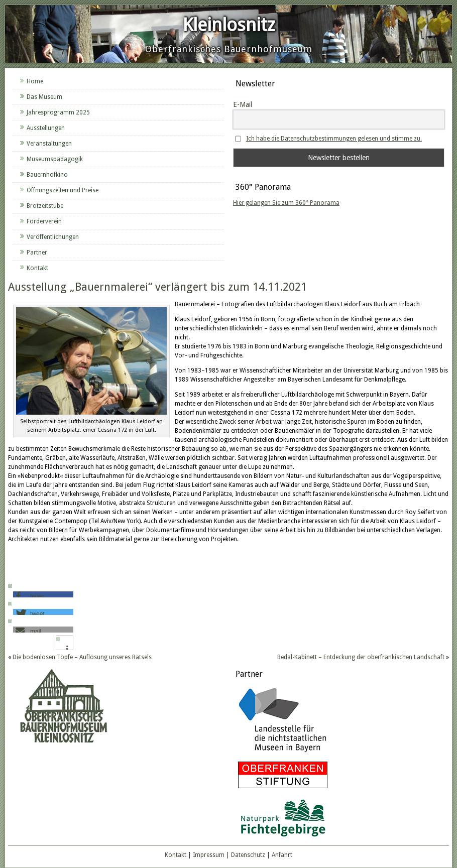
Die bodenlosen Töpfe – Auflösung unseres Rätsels (82, 657)
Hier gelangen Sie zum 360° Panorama (286, 203)
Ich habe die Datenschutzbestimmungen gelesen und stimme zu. (334, 139)
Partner (37, 253)
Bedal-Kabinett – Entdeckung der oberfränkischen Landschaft (361, 657)
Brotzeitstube (45, 206)
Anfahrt (282, 855)
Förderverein (44, 221)
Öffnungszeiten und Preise (63, 190)
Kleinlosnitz (229, 25)
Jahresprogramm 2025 (58, 112)
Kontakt (37, 268)
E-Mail (243, 104)
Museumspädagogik (55, 159)
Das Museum (44, 97)
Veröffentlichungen (53, 237)
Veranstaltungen (49, 144)
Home (35, 81)
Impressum (209, 855)
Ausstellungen (46, 128)
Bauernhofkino (47, 175)
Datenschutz (248, 855)
